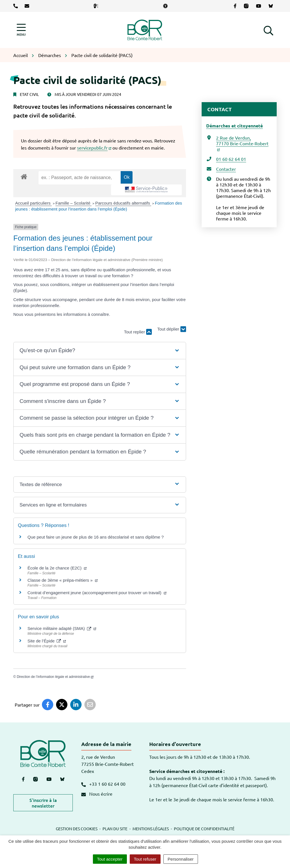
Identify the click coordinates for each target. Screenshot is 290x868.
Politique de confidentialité (204, 829)
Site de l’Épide (47, 641)
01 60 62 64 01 (231, 159)
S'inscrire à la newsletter (43, 803)
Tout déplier (172, 329)
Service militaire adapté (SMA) (62, 628)
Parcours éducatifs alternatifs (123, 203)
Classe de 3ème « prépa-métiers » (63, 580)
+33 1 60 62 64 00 (103, 784)
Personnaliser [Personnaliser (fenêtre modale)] (181, 859)
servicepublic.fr (94, 148)
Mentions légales (151, 829)
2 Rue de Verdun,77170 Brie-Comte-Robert (242, 143)
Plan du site (115, 829)
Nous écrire (97, 794)
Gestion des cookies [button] (77, 829)
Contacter (226, 169)
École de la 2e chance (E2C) (57, 568)
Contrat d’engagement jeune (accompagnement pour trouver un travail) (97, 593)
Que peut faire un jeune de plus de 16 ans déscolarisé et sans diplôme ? (96, 537)
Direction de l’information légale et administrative (55, 677)
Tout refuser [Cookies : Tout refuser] (145, 859)
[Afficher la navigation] (21, 30)
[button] (268, 30)
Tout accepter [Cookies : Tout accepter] (110, 859)
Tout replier (138, 332)
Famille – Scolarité (74, 203)
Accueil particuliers (34, 203)
